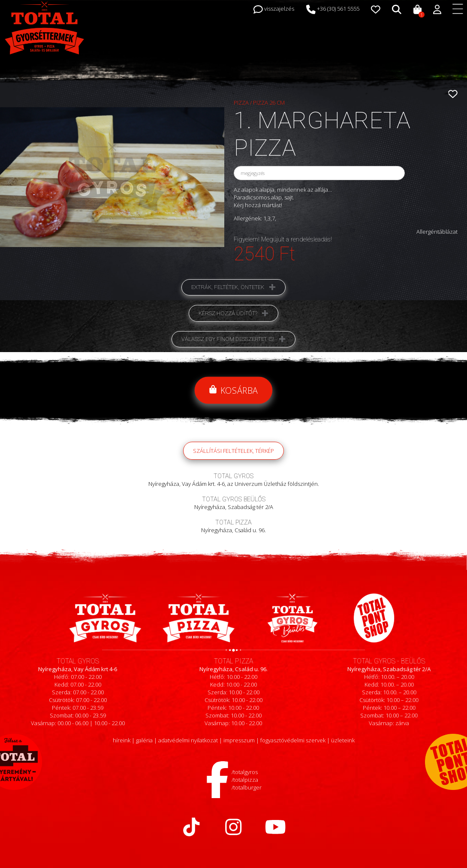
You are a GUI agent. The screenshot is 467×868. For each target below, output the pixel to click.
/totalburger (247, 787)
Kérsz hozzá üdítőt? (228, 313)
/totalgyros (245, 772)
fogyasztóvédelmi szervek (293, 740)
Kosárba (234, 390)
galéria (144, 740)
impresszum (239, 740)
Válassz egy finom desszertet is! (228, 339)
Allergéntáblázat (437, 232)
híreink (122, 740)
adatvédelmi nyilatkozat (188, 740)
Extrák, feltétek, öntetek (228, 287)
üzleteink (343, 740)
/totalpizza (245, 780)
